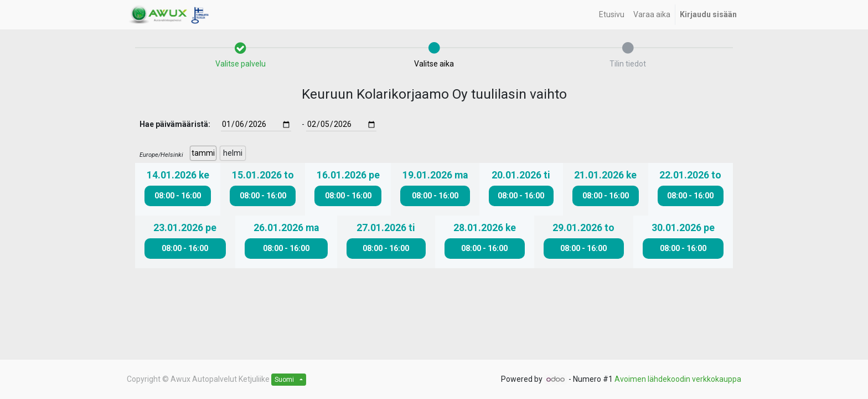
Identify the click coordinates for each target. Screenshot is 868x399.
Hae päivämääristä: (175, 124)
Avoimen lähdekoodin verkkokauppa (678, 379)
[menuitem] (612, 15)
